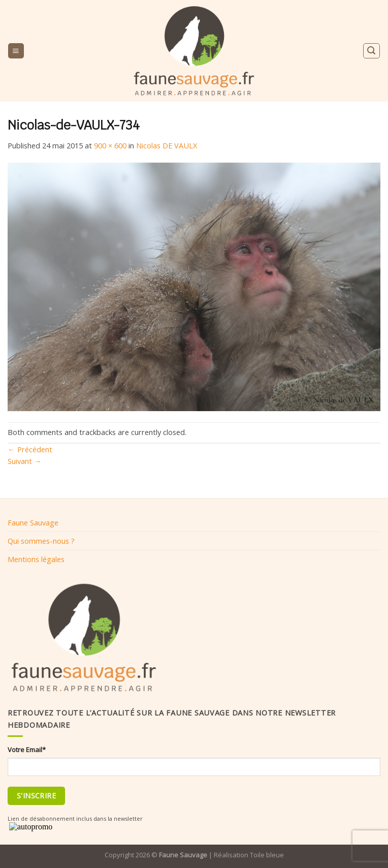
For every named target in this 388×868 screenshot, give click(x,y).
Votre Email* (27, 750)
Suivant (25, 461)
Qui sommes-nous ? (41, 541)
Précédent (30, 449)
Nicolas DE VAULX (167, 145)
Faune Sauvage (33, 522)
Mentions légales (36, 559)
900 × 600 (110, 145)
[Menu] (16, 51)
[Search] (371, 51)
